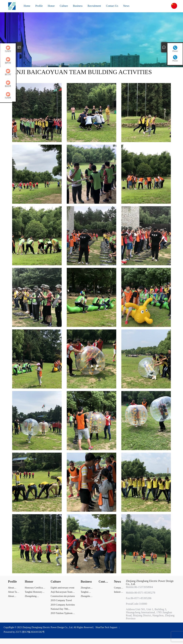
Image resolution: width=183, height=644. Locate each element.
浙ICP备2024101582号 (33, 632)
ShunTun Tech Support (106, 627)
